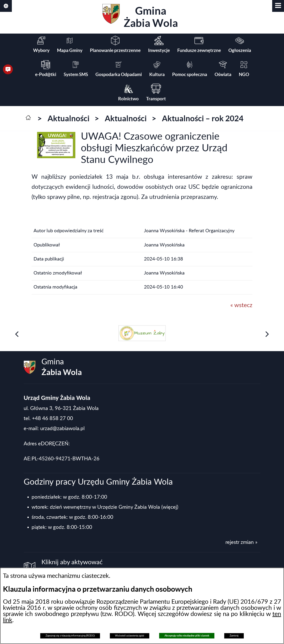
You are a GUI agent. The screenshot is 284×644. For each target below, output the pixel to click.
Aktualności (69, 118)
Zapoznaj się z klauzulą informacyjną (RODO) (70, 636)
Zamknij (234, 636)
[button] (278, 6)
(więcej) (170, 507)
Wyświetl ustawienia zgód (129, 636)
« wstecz (241, 305)
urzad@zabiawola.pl (62, 429)
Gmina (140, 16)
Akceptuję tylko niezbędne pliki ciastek (187, 636)
